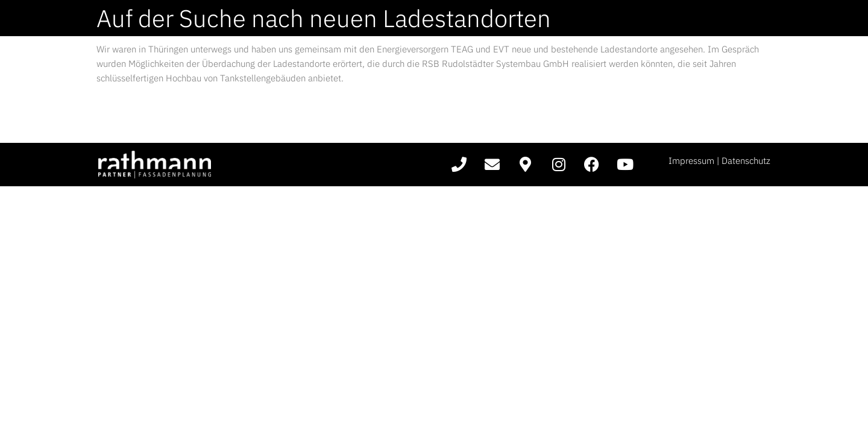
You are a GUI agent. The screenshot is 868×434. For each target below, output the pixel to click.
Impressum (691, 161)
